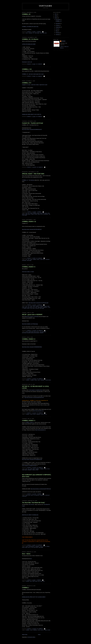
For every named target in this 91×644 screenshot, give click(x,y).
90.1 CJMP (30, 213)
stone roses (48, 380)
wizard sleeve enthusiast (33, 333)
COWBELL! (26, 588)
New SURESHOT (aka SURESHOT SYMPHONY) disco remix (36, 476)
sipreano (46, 214)
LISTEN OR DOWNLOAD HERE (29, 44)
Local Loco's (44, 414)
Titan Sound (31, 504)
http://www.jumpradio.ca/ (38, 411)
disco (23, 214)
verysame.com (43, 33)
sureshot (42, 495)
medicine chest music (34, 332)
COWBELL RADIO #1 (30, 423)
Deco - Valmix (26, 554)
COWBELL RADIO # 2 (29, 339)
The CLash (32, 308)
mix (44, 581)
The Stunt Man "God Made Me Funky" (34, 503)
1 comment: (39, 32)
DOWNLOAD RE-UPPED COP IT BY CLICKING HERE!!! (34, 597)
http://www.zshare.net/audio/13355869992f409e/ (32, 347)
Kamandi (63, 41)
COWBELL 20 (26, 14)
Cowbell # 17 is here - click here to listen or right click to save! (35, 85)
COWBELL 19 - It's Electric (30, 39)
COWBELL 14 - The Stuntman (28, 180)
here (31, 559)
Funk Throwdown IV (30, 546)
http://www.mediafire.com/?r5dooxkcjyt (30, 324)
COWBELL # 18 (27, 69)
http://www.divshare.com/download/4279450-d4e (41, 489)
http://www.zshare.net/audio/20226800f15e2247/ (32, 129)
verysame (46, 6)
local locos (40, 630)
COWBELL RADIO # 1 (29, 421)
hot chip (35, 307)
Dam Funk (42, 213)
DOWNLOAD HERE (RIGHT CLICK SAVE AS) (32, 114)
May (57, 31)
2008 (56, 18)
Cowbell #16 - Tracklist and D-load (32, 123)
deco (27, 33)
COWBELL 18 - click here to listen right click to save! (33, 74)
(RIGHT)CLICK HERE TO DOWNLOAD (30, 515)
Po (34, 33)
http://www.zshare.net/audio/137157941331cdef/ (38, 303)
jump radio (28, 214)
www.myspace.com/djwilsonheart (36, 390)
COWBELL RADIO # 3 (29, 267)
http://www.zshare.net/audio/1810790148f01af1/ (32, 229)
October (58, 25)
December (58, 19)
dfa (49, 213)
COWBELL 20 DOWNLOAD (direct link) (30, 27)
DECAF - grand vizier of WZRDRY (32, 315)
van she (37, 308)
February (58, 33)
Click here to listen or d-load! (28, 272)
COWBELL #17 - (27, 83)
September (58, 27)
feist (41, 581)
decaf (27, 332)
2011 (56, 14)
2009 (56, 16)
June (57, 29)
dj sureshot (37, 495)
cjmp (34, 306)
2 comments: (40, 305)
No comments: (40, 64)
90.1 (27, 213)
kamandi (31, 33)
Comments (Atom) (31, 637)
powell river (34, 214)
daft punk (32, 581)
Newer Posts (25, 635)
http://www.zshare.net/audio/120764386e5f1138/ (32, 459)
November (58, 23)
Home (39, 635)
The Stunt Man (35, 547)
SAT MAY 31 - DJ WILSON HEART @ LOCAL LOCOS (36, 387)
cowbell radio (36, 213)
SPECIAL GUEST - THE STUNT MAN (33, 174)
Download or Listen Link (27, 62)
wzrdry (42, 333)
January (58, 35)
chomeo (28, 581)
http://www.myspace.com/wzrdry (32, 317)
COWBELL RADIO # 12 (29, 222)
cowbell (37, 306)
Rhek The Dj (40, 214)
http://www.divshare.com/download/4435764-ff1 (34, 397)
